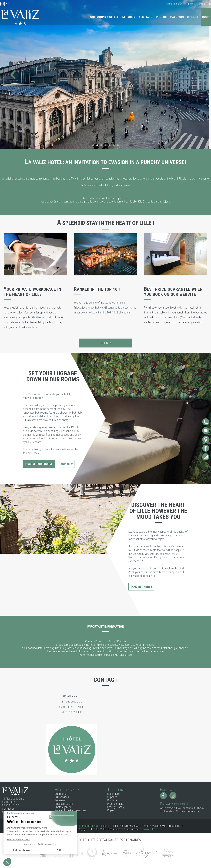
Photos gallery (63, 807)
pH (182, 826)
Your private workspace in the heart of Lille (32, 292)
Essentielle (113, 794)
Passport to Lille (64, 804)
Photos (161, 17)
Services (129, 17)
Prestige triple (115, 804)
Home (191, 4)
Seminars (146, 17)
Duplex (111, 810)
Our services (62, 797)
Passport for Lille (184, 17)
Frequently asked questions (70, 810)
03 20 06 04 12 (178, 4)
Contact (201, 4)
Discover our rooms (39, 464)
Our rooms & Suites (104, 17)
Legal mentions (101, 826)
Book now (106, 343)
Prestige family (116, 807)
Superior (112, 797)
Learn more (193, 811)
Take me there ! (141, 587)
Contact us (8, 809)
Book (206, 17)
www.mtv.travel (150, 829)
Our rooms (61, 794)
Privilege (112, 800)
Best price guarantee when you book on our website (173, 292)
